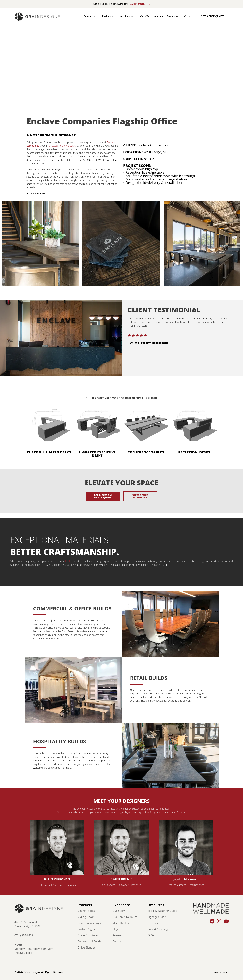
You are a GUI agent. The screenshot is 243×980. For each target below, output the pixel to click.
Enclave (69, 561)
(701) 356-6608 (24, 935)
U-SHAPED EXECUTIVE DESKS (97, 454)
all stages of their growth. (62, 146)
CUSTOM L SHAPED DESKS (49, 452)
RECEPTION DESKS (194, 452)
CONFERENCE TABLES (146, 452)
